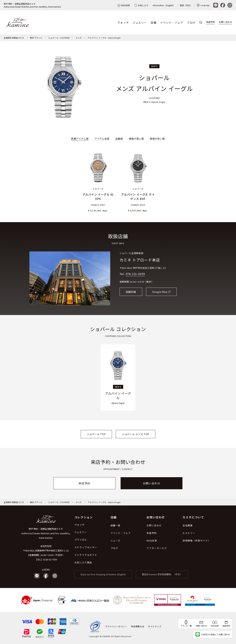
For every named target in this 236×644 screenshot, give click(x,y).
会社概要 (188, 525)
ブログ (191, 22)
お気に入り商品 (83, 562)
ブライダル (81, 540)
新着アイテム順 (80, 139)
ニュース (115, 541)
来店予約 (210, 22)
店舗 (154, 22)
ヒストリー (189, 533)
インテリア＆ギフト (86, 555)
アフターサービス (157, 548)
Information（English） (164, 5)
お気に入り (141, 5)
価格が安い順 (157, 139)
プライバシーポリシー (116, 626)
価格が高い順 (136, 139)
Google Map (160, 292)
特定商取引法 (138, 626)
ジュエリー (140, 22)
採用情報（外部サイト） (197, 541)
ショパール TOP (96, 434)
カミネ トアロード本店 (140, 260)
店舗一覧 (116, 525)
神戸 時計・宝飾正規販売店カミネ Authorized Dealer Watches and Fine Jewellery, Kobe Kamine (46, 533)
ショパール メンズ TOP (136, 434)
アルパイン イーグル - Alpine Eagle (104, 38)
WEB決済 (124, 5)
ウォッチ (123, 22)
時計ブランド (36, 38)
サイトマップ (155, 626)
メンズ (79, 38)
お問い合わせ (225, 22)
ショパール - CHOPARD (59, 38)
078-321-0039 (135, 274)
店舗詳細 (131, 292)
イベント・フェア (172, 22)
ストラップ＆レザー (86, 547)
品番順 (119, 139)
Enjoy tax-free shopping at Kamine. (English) (103, 574)
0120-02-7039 (50, 559)
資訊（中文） (186, 5)
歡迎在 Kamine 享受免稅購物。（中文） (162, 574)
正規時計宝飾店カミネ (14, 38)
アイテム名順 (102, 139)
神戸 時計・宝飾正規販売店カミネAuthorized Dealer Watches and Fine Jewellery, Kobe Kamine (32, 5)
